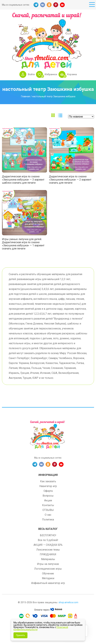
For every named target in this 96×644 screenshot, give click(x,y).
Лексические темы (48, 550)
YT (62, 5)
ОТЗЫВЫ (48, 510)
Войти (31, 74)
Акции (48, 500)
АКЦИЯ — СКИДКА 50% (48, 545)
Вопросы (48, 496)
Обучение (48, 573)
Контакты (48, 505)
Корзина (72, 74)
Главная (25, 96)
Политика (48, 520)
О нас (48, 515)
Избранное (51, 74)
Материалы (48, 559)
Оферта (48, 491)
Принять (20, 635)
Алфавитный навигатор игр (48, 583)
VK (43, 5)
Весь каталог (48, 529)
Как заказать (48, 481)
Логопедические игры (48, 569)
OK (49, 5)
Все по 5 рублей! (48, 540)
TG (36, 5)
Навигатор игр (48, 486)
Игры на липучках (48, 564)
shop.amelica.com (68, 602)
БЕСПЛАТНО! (48, 535)
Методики (48, 578)
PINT (56, 5)
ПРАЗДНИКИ (48, 554)
